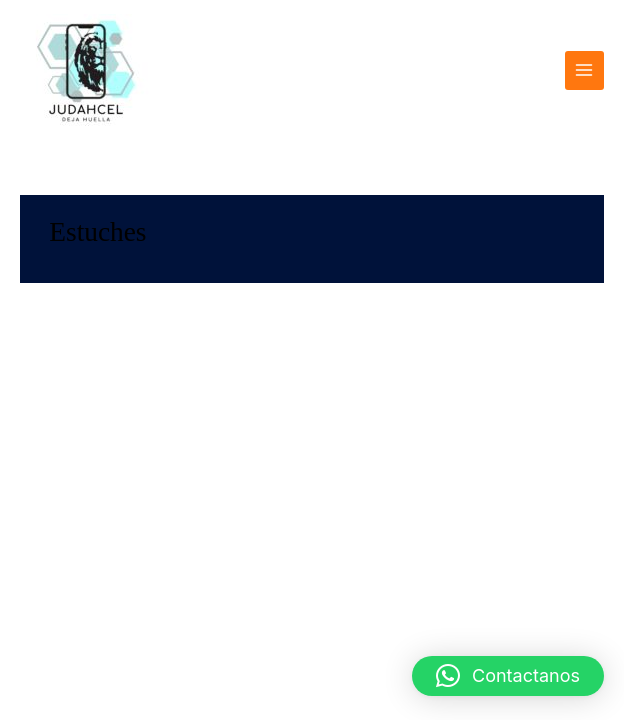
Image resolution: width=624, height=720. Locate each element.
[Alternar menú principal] (584, 70)
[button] (508, 676)
